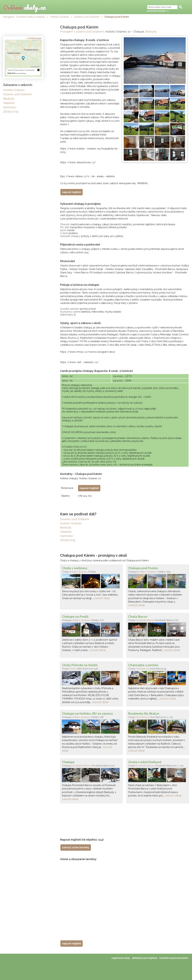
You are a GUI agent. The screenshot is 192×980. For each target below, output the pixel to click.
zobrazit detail (102, 598)
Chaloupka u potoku (143, 665)
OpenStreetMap (21, 73)
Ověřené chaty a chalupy (31, 17)
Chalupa (68, 762)
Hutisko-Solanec (60, 17)
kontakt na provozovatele (174, 958)
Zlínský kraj (68, 540)
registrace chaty (121, 958)
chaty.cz (24, 7)
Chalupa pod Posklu (143, 568)
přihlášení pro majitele (145, 958)
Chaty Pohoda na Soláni (80, 665)
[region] (23, 58)
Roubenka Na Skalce (144, 714)
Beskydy (151, 32)
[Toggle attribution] (38, 70)
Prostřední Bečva (145, 620)
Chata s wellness (75, 568)
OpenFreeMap (19, 70)
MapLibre (10, 70)
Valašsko (66, 532)
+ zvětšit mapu (34, 38)
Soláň (72, 669)
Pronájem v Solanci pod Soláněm (82, 32)
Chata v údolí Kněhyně (145, 762)
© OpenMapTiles (29, 70)
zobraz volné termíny (76, 847)
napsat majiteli (72, 192)
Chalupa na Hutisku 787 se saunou (87, 714)
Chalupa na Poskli (75, 617)
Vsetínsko (67, 536)
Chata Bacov (138, 617)
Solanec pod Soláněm (87, 17)
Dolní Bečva (142, 669)
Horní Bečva (142, 717)
